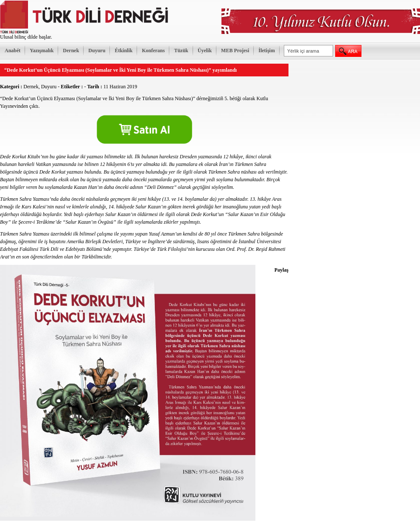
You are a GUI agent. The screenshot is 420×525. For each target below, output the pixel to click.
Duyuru (97, 51)
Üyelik (205, 51)
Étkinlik (123, 51)
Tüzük (181, 51)
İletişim (267, 51)
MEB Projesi (235, 51)
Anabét (13, 51)
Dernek (71, 51)
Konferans (153, 51)
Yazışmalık (42, 51)
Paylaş (281, 270)
